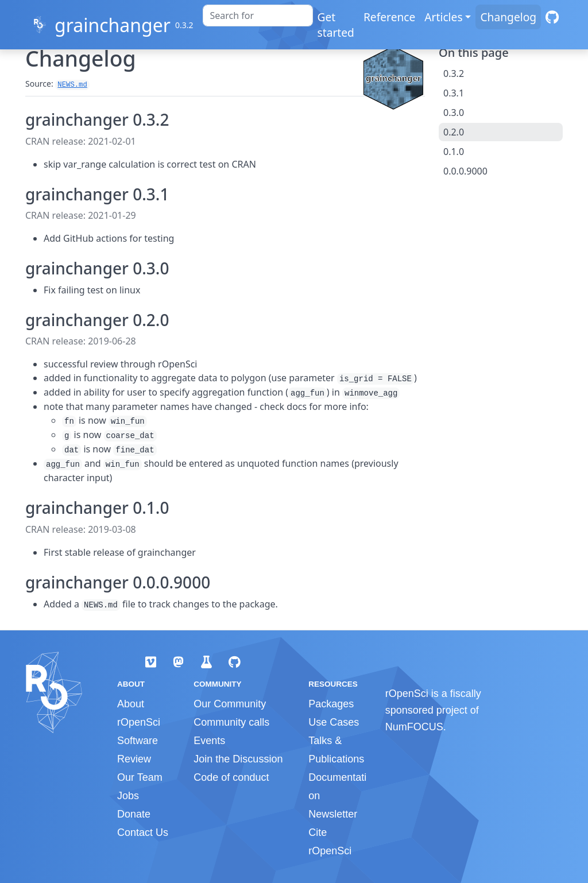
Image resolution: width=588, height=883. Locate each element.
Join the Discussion (238, 759)
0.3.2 (454, 73)
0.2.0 (454, 132)
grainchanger (113, 25)
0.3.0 (454, 113)
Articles (443, 17)
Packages (331, 704)
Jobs (128, 796)
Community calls (231, 722)
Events (209, 741)
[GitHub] (552, 17)
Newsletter (333, 814)
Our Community (230, 704)
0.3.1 (454, 93)
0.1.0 (454, 152)
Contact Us (143, 832)
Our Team (140, 777)
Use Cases (334, 722)
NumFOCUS (414, 727)
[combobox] (258, 16)
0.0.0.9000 (465, 171)
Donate (134, 814)
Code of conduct (231, 777)
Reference (389, 17)
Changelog (508, 17)
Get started (336, 25)
